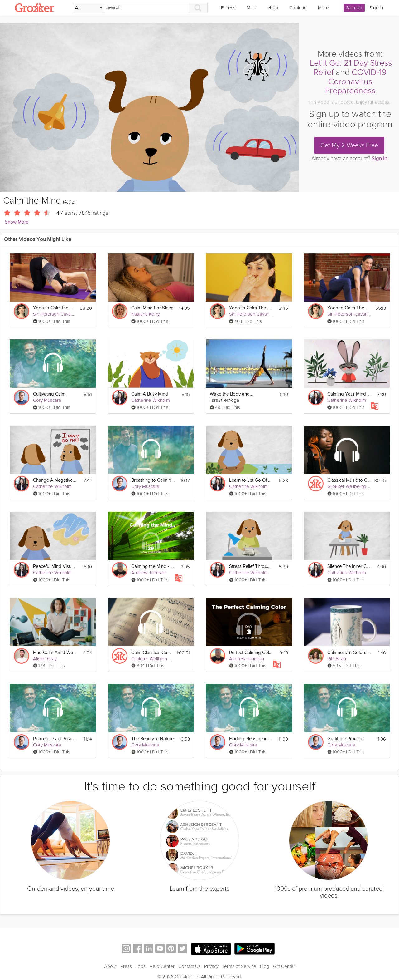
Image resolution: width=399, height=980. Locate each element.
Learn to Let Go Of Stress (251, 480)
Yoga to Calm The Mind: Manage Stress (349, 308)
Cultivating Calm (49, 394)
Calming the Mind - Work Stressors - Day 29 (153, 566)
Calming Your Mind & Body (349, 394)
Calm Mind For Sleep (152, 308)
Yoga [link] (273, 8)
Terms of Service (239, 966)
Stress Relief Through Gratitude (251, 566)
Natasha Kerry (145, 314)
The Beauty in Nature (152, 739)
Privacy (211, 966)
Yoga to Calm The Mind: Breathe (251, 308)
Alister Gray (45, 659)
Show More (17, 222)
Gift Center (284, 966)
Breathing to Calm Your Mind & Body (153, 480)
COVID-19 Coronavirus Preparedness (356, 81)
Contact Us (189, 966)
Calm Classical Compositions (152, 653)
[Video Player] (150, 107)
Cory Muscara (47, 400)
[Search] (147, 8)
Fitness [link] (228, 8)
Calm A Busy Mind (150, 394)
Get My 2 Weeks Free (349, 145)
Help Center (162, 966)
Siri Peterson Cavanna (56, 314)
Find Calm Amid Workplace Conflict (55, 653)
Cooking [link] (298, 8)
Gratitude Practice (345, 739)
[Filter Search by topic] (89, 8)
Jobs (141, 966)
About (110, 966)
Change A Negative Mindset (55, 480)
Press (126, 966)
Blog (265, 966)
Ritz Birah (337, 659)
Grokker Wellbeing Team (353, 486)
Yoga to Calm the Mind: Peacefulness (54, 308)
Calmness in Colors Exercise (349, 653)
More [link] (323, 8)
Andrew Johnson (149, 573)
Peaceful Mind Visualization (55, 566)
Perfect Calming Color (251, 653)
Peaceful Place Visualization (55, 739)
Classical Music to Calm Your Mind (349, 480)
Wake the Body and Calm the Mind (232, 394)
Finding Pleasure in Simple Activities (251, 739)
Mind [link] (252, 8)
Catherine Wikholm (151, 400)
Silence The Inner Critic (349, 566)
